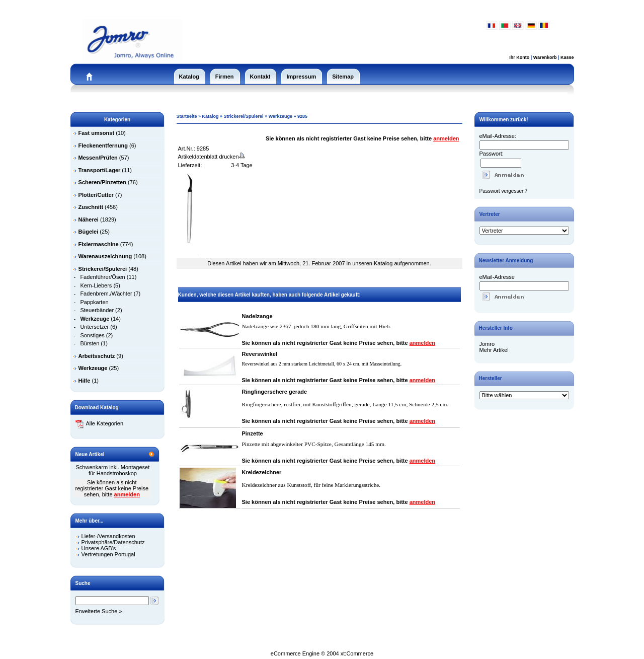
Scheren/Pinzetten (102, 182)
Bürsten (90, 343)
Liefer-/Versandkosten (108, 536)
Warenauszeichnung (105, 256)
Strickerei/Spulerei (244, 116)
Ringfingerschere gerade (275, 392)
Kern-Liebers (96, 285)
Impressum (301, 77)
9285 (302, 116)
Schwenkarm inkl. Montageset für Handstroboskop (113, 470)
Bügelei (89, 232)
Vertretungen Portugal (108, 554)
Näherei (89, 219)
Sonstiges (92, 335)
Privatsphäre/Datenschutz (113, 542)
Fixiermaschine (99, 244)
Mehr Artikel (494, 350)
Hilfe (85, 381)
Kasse (567, 57)
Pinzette (253, 433)
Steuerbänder (97, 310)
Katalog (189, 77)
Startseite (187, 116)
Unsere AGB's (99, 548)
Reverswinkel (260, 354)
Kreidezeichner (262, 472)
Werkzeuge (93, 368)
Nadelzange (257, 316)
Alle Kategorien (100, 423)
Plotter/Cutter (96, 195)
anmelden (127, 494)
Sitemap (343, 77)
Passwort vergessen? (504, 191)
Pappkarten (94, 302)
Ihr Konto (519, 57)
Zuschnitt (91, 207)
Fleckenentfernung (103, 145)
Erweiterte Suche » (99, 611)
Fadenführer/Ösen (102, 277)
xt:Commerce (357, 653)
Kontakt (260, 77)
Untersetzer (94, 327)
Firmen (225, 77)
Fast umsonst (97, 133)
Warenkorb (545, 57)
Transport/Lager (100, 170)
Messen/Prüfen (98, 158)
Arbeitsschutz (97, 356)
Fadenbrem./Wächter (106, 294)
